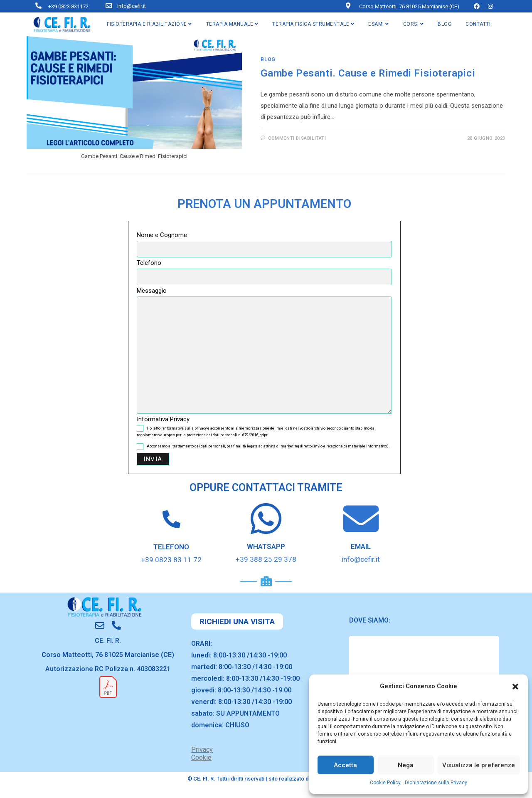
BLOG (445, 24)
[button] (515, 687)
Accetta (345, 765)
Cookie (201, 757)
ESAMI (379, 24)
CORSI (414, 24)
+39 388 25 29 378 (266, 559)
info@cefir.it (132, 6)
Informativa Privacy (163, 419)
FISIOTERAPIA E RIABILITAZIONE (149, 24)
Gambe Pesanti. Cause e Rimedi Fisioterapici (368, 73)
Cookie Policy (385, 783)
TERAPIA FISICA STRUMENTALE (313, 24)
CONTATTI (478, 24)
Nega (406, 765)
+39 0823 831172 (68, 6)
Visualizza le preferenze (479, 765)
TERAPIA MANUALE (232, 24)
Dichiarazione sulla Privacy (436, 783)
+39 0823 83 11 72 (171, 560)
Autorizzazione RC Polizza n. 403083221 (108, 669)
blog (268, 59)
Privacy (202, 750)
